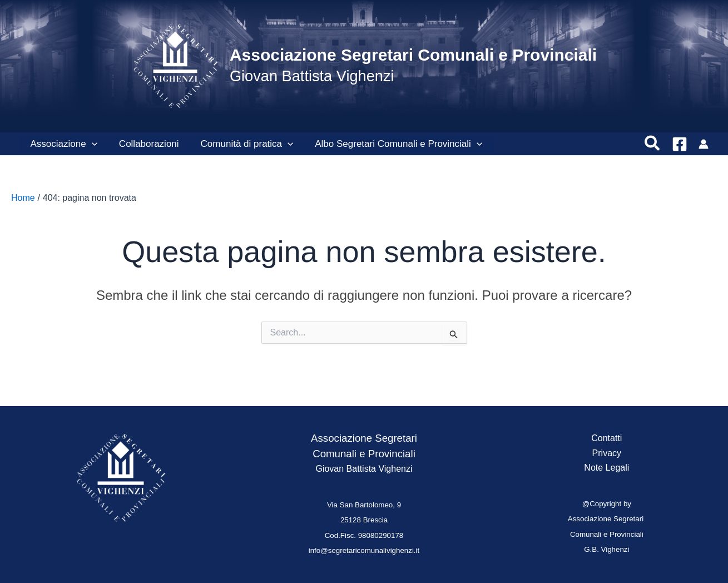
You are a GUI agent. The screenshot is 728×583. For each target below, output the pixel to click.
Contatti (606, 438)
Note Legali (606, 468)
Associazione (62, 144)
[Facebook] (680, 144)
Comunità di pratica (240, 144)
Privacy (607, 453)
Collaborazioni (145, 144)
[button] (90, 144)
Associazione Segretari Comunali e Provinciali (413, 55)
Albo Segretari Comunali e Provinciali (389, 144)
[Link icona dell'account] (704, 144)
